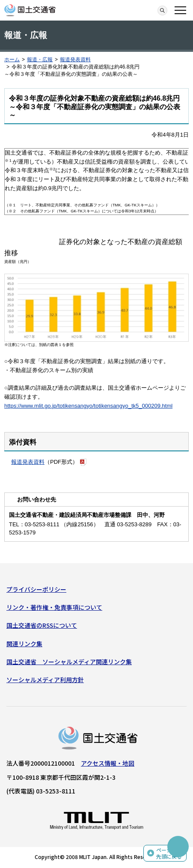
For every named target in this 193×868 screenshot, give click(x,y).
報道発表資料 (75, 60)
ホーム (12, 60)
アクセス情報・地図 (108, 763)
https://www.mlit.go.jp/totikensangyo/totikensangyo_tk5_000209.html (88, 406)
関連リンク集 (24, 644)
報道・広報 (40, 60)
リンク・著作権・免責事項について (54, 607)
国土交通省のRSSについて (42, 625)
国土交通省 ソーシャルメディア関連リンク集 (69, 662)
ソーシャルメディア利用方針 (45, 680)
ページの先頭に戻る (169, 853)
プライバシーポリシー (36, 589)
